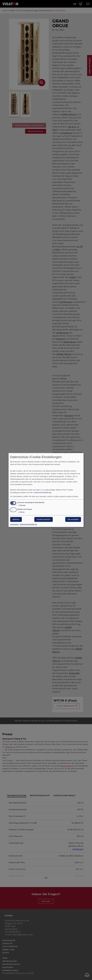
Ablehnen (16, 519)
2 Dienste (21, 505)
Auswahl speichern (44, 519)
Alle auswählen (73, 519)
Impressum (15, 524)
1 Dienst (21, 512)
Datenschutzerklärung (43, 493)
